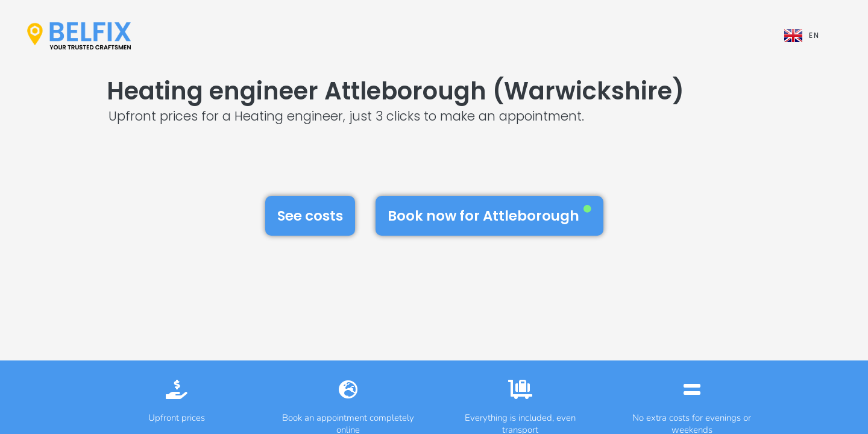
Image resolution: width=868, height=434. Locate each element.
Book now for (489, 215)
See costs (310, 216)
